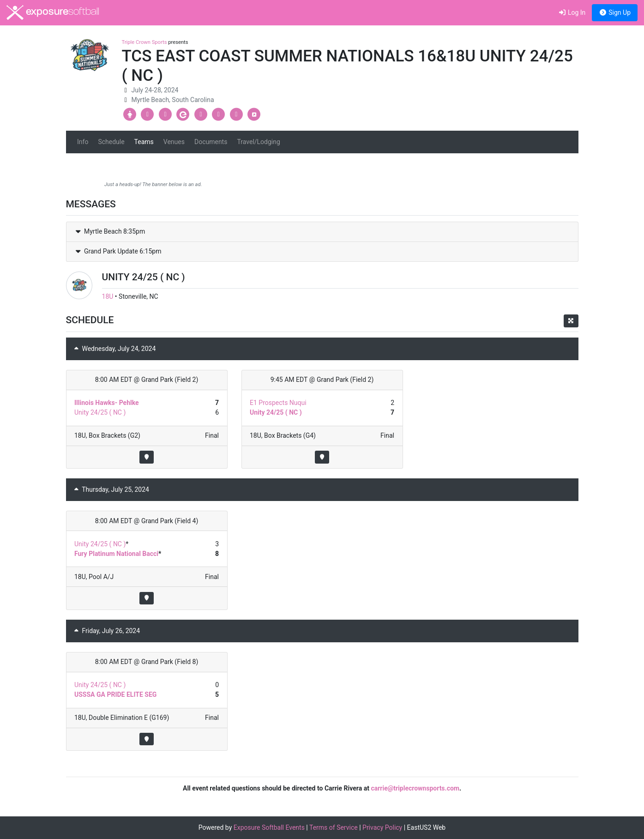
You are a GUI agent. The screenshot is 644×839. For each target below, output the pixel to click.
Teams (144, 142)
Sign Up (615, 12)
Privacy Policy (382, 827)
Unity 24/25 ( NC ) (100, 412)
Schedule (111, 142)
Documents (211, 142)
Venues (174, 142)
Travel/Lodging (258, 142)
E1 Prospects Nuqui (278, 403)
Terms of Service (334, 827)
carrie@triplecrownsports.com (415, 788)
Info (83, 142)
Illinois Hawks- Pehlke (107, 403)
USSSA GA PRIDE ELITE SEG (115, 694)
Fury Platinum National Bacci (116, 554)
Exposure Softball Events (269, 827)
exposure (53, 12)
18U (108, 296)
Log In (572, 12)
